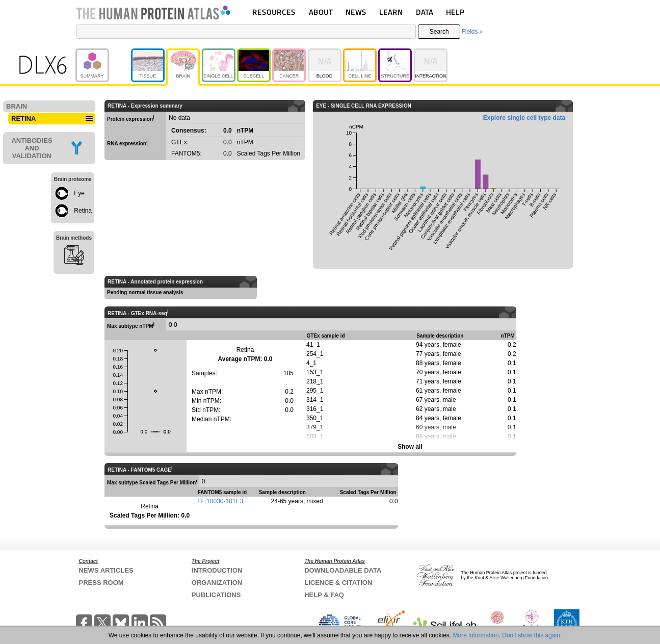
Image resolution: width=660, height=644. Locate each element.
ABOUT (321, 12)
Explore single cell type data (524, 118)
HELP (455, 12)
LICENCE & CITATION (338, 583)
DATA (425, 12)
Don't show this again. (532, 635)
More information (476, 635)
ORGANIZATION (217, 583)
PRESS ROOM (101, 583)
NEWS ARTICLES (106, 570)
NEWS (356, 12)
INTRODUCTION (217, 570)
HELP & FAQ (324, 595)
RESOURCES (274, 12)
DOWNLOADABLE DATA (343, 570)
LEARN (391, 12)
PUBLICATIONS (216, 595)
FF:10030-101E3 (220, 501)
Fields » (472, 32)
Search (439, 32)
